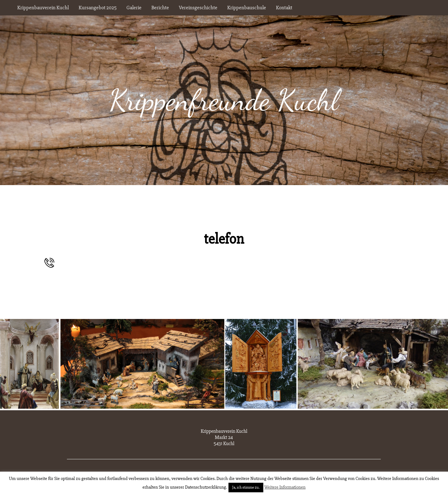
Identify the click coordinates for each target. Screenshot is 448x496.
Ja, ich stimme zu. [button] (246, 487)
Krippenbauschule (247, 8)
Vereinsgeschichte (198, 8)
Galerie (134, 8)
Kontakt (284, 8)
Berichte (160, 8)
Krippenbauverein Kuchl (43, 8)
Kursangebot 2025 (98, 8)
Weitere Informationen (285, 487)
